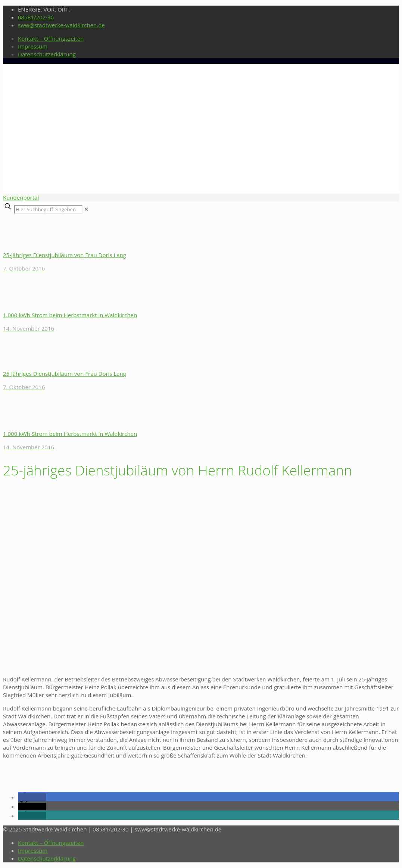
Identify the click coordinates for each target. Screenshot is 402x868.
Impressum (33, 46)
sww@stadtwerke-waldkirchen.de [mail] (61, 25)
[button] (32, 797)
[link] (86, 209)
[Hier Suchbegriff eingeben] (48, 209)
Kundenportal (21, 197)
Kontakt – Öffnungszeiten (51, 38)
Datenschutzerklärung (47, 54)
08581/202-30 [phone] (36, 17)
